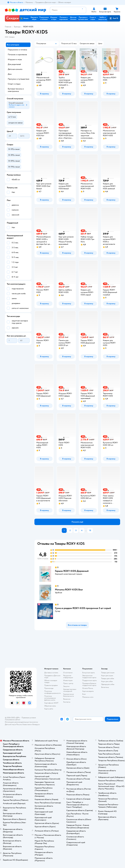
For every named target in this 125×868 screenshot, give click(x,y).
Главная (8, 27)
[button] (114, 18)
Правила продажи (51, 685)
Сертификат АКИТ (51, 703)
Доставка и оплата (51, 673)
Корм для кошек (107, 676)
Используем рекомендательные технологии (21, 722)
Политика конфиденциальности (52, 692)
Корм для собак (107, 681)
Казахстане (27, 724)
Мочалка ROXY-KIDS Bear (69, 590)
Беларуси (36, 724)
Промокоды (49, 688)
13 (90, 530)
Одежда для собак (108, 684)
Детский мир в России (13, 724)
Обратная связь (50, 706)
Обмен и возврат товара (51, 681)
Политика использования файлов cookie (50, 698)
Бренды (17, 27)
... (86, 530)
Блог (84, 694)
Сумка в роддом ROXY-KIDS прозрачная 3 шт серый (83, 608)
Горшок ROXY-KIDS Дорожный (72, 571)
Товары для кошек (108, 673)
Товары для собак (108, 678)
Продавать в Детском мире (52, 677)
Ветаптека (105, 687)
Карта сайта (49, 709)
